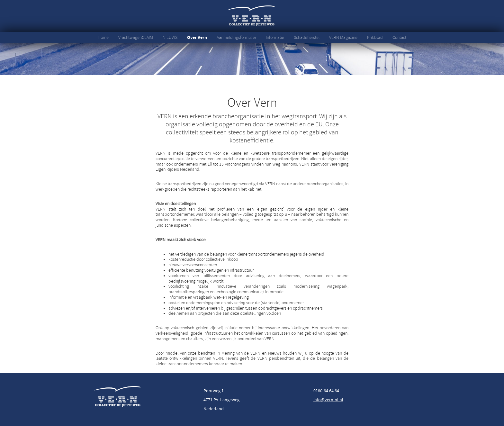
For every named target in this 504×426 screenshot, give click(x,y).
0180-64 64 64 (326, 391)
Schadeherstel (307, 38)
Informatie (275, 38)
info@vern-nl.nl (328, 400)
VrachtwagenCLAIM (136, 38)
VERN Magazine (343, 38)
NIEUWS (170, 38)
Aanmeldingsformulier (236, 38)
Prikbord (375, 38)
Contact (399, 38)
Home (103, 38)
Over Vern (197, 38)
